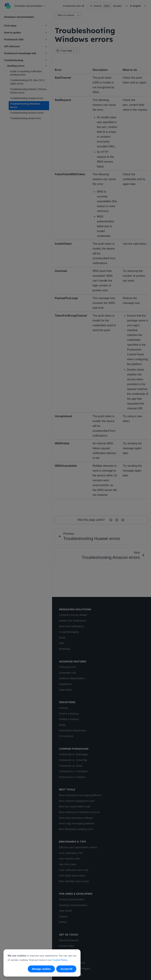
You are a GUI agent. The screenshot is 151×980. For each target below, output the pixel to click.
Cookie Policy (60, 960)
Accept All (66, 969)
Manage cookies (41, 969)
